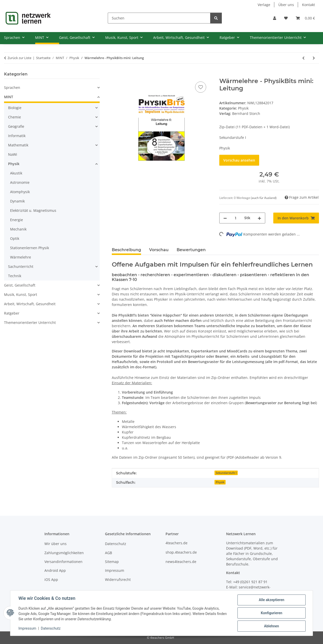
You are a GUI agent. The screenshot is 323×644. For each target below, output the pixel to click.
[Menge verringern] (225, 218)
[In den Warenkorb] (116, 75)
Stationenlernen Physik (30, 248)
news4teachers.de (181, 562)
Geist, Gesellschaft (20, 285)
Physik (243, 108)
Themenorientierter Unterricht (30, 323)
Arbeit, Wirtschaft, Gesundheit (30, 304)
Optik (15, 238)
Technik (15, 276)
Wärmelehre (21, 257)
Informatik (17, 136)
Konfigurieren (271, 613)
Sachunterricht (21, 266)
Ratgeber (12, 313)
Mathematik (18, 145)
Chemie (15, 117)
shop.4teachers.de (181, 552)
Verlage (264, 5)
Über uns (286, 5)
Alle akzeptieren (271, 600)
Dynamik (17, 201)
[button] (275, 18)
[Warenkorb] (305, 18)
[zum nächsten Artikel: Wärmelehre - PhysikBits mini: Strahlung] (314, 58)
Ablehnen (271, 626)
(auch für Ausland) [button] (264, 198)
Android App (55, 570)
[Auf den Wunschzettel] (201, 87)
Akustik (16, 173)
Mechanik (18, 229)
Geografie (16, 126)
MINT (9, 97)
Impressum (27, 628)
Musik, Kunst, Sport (21, 294)
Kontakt (308, 5)
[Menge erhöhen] (259, 218)
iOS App (51, 579)
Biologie (15, 108)
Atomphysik (20, 192)
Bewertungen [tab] (191, 250)
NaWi (13, 154)
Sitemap (112, 562)
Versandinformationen (63, 562)
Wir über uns (56, 544)
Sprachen (12, 87)
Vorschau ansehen (239, 160)
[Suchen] (159, 18)
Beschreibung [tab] (126, 250)
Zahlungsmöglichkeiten (64, 553)
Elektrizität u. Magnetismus (33, 210)
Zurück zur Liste (19, 58)
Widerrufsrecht (118, 579)
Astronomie (20, 182)
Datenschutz (51, 628)
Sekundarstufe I (226, 473)
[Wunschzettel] (286, 18)
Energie (17, 220)
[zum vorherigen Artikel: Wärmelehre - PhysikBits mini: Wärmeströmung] (303, 58)
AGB (109, 553)
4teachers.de (177, 543)
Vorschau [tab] (159, 250)
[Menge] (235, 218)
